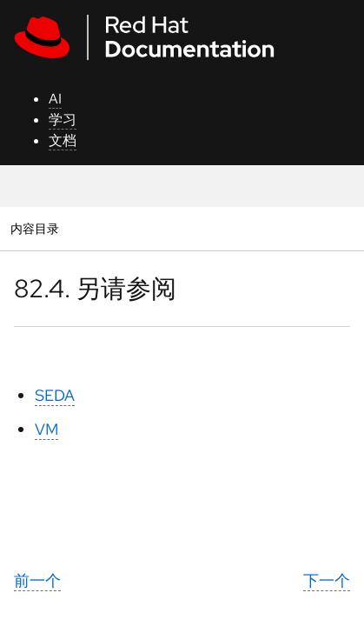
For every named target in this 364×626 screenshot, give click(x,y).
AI (55, 99)
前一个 (37, 580)
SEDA (55, 395)
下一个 (327, 580)
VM (46, 429)
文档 (63, 140)
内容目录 (34, 228)
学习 (63, 120)
